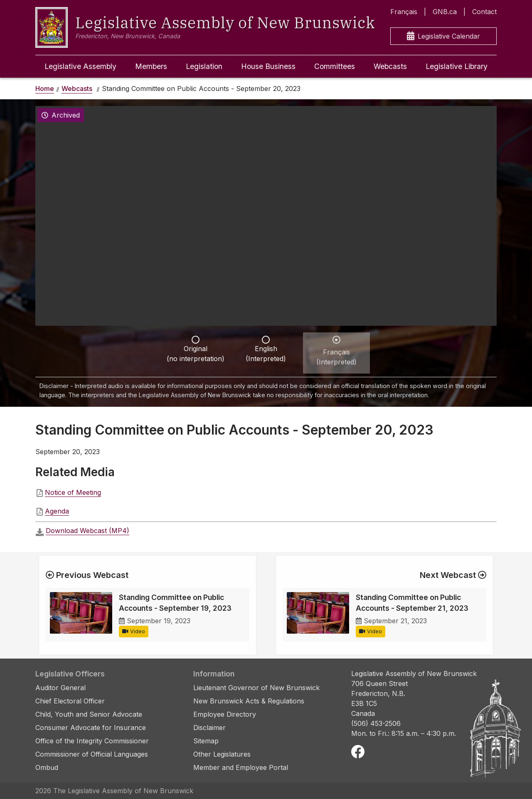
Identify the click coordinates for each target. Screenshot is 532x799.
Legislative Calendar (443, 36)
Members (151, 66)
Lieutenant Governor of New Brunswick (256, 688)
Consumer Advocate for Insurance (91, 728)
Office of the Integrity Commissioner (92, 741)
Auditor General (60, 688)
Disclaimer (209, 728)
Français (404, 12)
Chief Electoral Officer (70, 701)
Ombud (47, 767)
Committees (335, 66)
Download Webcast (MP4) (87, 531)
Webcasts (390, 66)
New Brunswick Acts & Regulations (249, 701)
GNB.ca (445, 12)
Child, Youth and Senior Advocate (89, 714)
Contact (484, 12)
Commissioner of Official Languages (92, 754)
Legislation (204, 66)
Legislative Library (457, 66)
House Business (268, 66)
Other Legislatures (222, 754)
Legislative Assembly (80, 66)
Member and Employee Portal (241, 767)
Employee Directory (225, 714)
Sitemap (206, 741)
